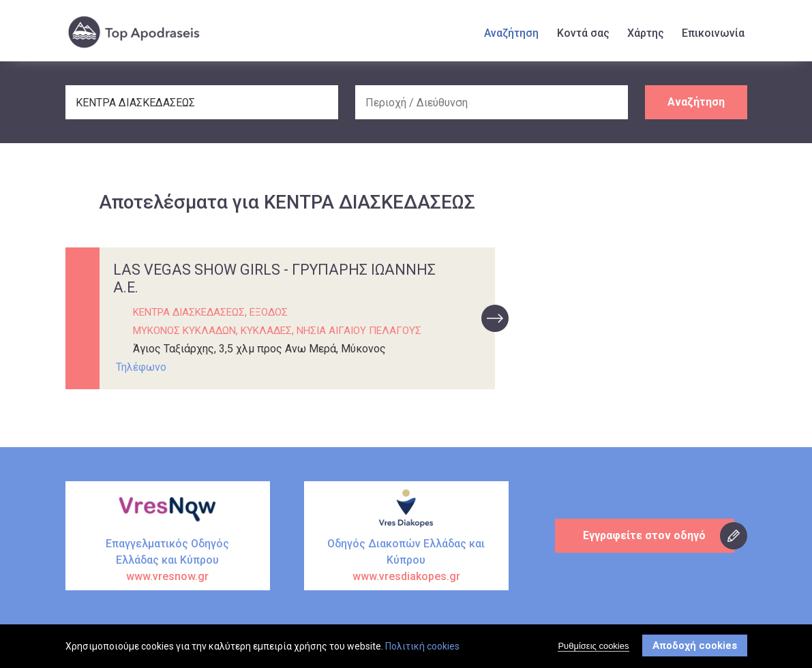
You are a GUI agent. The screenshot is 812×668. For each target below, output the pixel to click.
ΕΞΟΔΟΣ (269, 312)
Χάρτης (646, 33)
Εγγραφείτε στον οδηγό (645, 535)
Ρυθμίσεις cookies (593, 648)
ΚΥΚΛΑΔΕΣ (266, 331)
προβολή (495, 318)
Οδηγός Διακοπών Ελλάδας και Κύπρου (406, 561)
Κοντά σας (583, 33)
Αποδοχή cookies (695, 648)
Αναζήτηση (511, 33)
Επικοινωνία (713, 33)
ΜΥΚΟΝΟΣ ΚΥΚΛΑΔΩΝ (184, 331)
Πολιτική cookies (422, 648)
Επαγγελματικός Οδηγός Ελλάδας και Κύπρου (168, 561)
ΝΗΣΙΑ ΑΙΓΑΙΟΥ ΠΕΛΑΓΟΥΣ (359, 331)
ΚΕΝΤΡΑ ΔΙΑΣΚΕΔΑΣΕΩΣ (189, 312)
